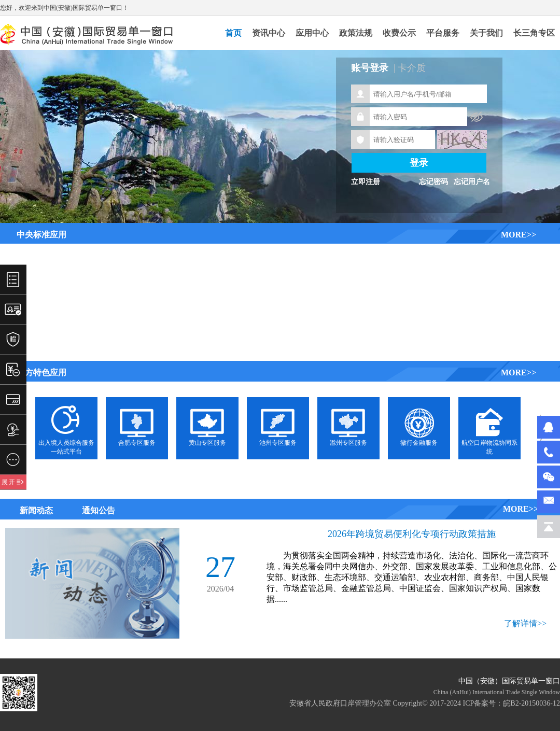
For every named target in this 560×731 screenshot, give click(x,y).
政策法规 (356, 33)
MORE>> (519, 235)
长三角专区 (534, 33)
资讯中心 (269, 33)
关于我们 (486, 33)
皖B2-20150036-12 (531, 703)
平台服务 (443, 33)
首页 (233, 33)
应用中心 (312, 33)
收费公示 (399, 33)
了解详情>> (525, 623)
